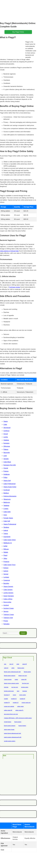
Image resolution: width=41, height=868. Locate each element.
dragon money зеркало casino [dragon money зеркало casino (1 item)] (11, 683)
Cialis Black (7, 462)
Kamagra (6, 443)
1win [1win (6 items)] (5, 664)
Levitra (6, 437)
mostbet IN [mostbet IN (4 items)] (22, 699)
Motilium (6, 493)
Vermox (6, 611)
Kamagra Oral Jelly (10, 465)
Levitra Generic (8, 593)
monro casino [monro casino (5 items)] (23, 695)
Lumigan (6, 577)
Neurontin (7, 453)
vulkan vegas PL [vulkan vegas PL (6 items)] (19, 710)
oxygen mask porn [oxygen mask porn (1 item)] (26, 703)
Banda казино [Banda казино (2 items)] (27, 672)
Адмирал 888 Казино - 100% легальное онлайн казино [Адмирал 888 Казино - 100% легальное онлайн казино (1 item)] (18, 718)
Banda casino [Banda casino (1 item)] (21, 668)
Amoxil (6, 434)
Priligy (5, 477)
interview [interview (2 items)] (6, 687)
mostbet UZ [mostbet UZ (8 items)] (16, 703)
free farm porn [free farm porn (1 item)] (25, 683)
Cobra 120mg (8, 599)
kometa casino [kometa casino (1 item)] (25, 687)
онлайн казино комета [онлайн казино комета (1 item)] (10, 741)
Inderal (6, 530)
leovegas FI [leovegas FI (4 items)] (7, 695)
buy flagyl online (18, 32)
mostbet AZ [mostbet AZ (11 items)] (14, 699)
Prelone (6, 471)
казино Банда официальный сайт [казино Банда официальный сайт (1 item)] (12, 733)
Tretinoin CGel (8, 618)
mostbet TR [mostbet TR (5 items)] (7, 703)
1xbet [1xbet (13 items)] (18, 664)
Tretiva (6, 534)
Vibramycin (7, 499)
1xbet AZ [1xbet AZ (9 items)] (6, 668)
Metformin (7, 502)
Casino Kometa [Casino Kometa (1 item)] (8, 679)
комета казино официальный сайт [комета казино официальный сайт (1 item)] (13, 737)
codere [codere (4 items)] (16, 679)
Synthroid (6, 490)
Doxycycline (7, 602)
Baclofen (6, 583)
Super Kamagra (9, 596)
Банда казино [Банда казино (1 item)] (18, 722)
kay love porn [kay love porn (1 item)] (15, 687)
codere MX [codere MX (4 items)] (24, 679)
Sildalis (6, 552)
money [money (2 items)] (14, 695)
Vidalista (6, 440)
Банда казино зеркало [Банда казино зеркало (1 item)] (10, 726)
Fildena (6, 449)
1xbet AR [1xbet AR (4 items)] (25, 664)
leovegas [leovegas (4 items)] (25, 691)
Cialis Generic (8, 590)
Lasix (5, 456)
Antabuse (6, 474)
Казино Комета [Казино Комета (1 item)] (22, 726)
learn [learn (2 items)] (18, 691)
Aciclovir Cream (9, 608)
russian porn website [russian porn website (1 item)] (9, 706)
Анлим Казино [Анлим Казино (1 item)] (8, 722)
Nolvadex (6, 624)
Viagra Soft (7, 481)
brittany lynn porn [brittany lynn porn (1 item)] (23, 676)
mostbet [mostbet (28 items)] (6, 699)
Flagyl (5, 555)
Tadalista (6, 506)
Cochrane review (15, 287)
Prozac (6, 621)
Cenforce (6, 431)
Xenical (6, 574)
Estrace (6, 568)
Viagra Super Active (10, 487)
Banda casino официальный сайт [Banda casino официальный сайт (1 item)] (12, 672)
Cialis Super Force (9, 565)
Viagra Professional (10, 524)
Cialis (5, 425)
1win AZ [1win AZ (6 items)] (11, 664)
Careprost (7, 580)
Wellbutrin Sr (8, 543)
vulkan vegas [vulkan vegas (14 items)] (20, 706)
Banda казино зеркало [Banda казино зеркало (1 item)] (10, 676)
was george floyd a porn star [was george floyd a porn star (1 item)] (11, 714)
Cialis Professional (9, 484)
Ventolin (6, 459)
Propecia (6, 562)
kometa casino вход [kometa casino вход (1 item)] (9, 691)
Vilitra (5, 558)
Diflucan (6, 549)
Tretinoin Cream (9, 615)
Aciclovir (6, 605)
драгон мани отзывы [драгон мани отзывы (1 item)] (9, 730)
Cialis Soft (7, 521)
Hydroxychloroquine (10, 496)
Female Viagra (8, 518)
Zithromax (7, 446)
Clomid (6, 468)
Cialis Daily (7, 512)
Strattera (6, 527)
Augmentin (7, 537)
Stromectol (7, 428)
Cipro (5, 515)
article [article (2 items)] (13, 668)
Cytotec (6, 509)
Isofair (5, 546)
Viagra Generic (8, 587)
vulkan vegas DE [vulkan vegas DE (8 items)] (8, 710)
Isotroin (6, 571)
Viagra (5, 421)
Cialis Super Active (9, 540)
